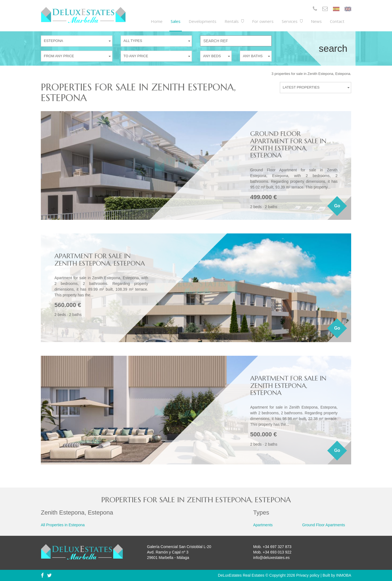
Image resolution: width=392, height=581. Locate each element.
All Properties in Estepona (63, 525)
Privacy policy (308, 575)
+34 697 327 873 (277, 547)
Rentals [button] (234, 21)
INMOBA (344, 575)
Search (333, 48)
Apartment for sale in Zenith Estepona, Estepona (100, 260)
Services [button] (292, 21)
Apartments (263, 525)
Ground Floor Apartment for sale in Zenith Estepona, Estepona (288, 145)
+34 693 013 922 (277, 552)
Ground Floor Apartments (324, 525)
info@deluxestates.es (271, 558)
